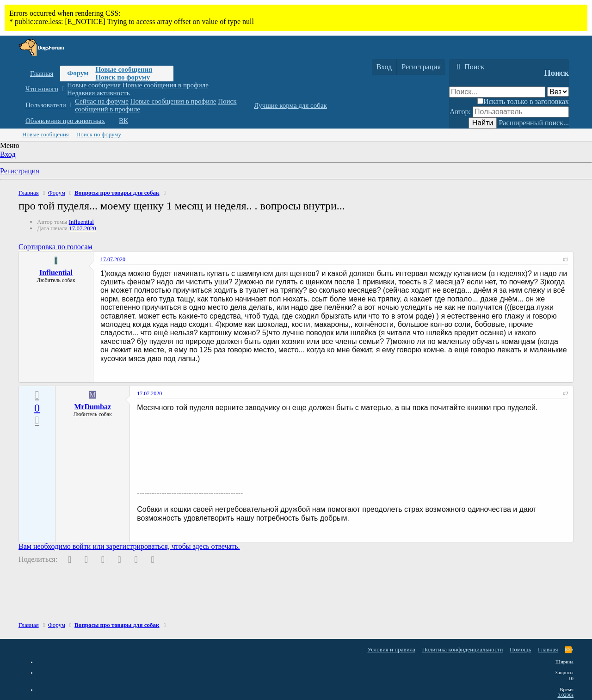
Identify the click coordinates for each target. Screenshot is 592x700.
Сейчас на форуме (102, 101)
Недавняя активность (99, 93)
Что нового (42, 89)
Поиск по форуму (123, 77)
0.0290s (565, 695)
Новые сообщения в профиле (166, 85)
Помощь (520, 649)
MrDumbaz (92, 407)
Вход (8, 154)
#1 (566, 259)
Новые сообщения (124, 69)
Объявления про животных (65, 121)
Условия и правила (391, 649)
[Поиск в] (558, 92)
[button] (63, 89)
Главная (42, 74)
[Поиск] (469, 67)
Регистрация (20, 171)
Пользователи (46, 105)
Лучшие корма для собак (290, 105)
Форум (78, 73)
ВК (123, 121)
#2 (566, 393)
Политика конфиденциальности (462, 649)
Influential (81, 222)
